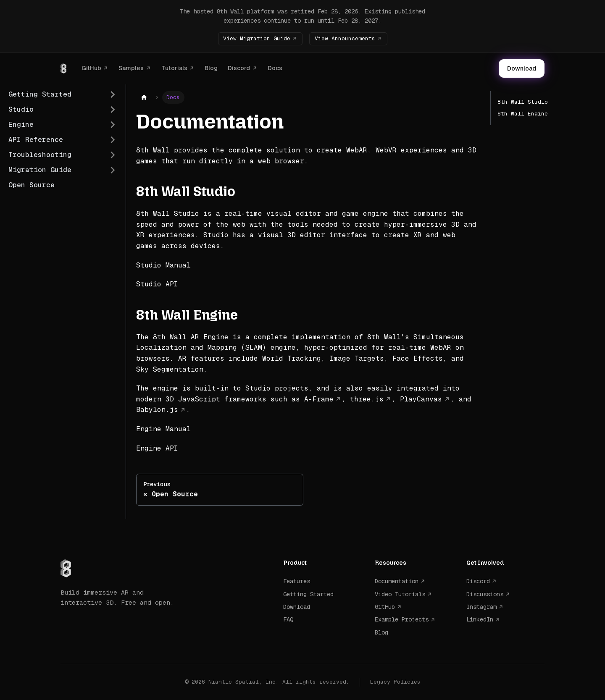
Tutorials (174, 68)
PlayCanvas (421, 399)
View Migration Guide (257, 38)
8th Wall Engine (523, 114)
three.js (367, 399)
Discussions (485, 594)
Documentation (397, 581)
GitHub (91, 68)
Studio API (157, 284)
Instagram (481, 607)
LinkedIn (480, 619)
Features (297, 581)
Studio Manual (163, 265)
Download (522, 68)
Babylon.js (157, 410)
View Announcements (345, 38)
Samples (131, 68)
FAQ (288, 619)
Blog (211, 68)
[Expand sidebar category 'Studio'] (113, 110)
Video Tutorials (400, 594)
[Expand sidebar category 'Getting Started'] (113, 94)
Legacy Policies (395, 682)
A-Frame (319, 399)
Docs (275, 68)
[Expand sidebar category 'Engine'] (113, 125)
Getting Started (308, 594)
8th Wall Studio (523, 102)
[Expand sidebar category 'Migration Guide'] (113, 170)
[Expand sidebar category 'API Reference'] (113, 140)
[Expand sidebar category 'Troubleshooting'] (113, 155)
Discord (239, 68)
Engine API (157, 448)
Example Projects (402, 619)
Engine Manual (163, 429)
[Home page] (144, 98)
